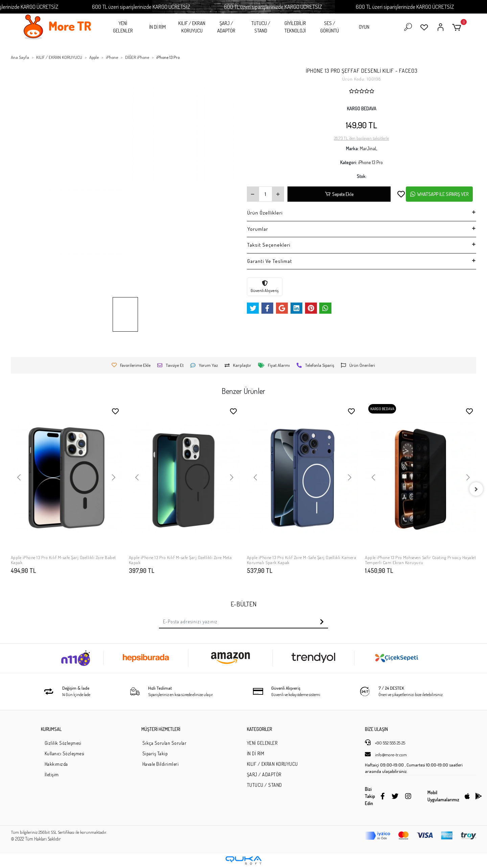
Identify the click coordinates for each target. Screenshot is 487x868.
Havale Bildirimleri (161, 764)
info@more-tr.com (386, 754)
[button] (458, 27)
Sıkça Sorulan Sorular (165, 743)
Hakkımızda (56, 764)
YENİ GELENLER (123, 27)
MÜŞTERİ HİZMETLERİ (161, 729)
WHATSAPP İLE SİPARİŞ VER (439, 194)
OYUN (364, 27)
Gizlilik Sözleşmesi (63, 743)
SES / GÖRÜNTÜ (330, 27)
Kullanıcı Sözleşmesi (65, 753)
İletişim (52, 774)
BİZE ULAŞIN (376, 729)
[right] (476, 489)
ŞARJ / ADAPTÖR (226, 27)
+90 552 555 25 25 (385, 742)
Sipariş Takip (155, 753)
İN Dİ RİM (157, 27)
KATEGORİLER (259, 729)
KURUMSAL (51, 729)
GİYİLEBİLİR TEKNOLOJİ (295, 27)
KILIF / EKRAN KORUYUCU (192, 27)
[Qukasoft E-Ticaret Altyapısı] (243, 860)
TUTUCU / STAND (261, 27)
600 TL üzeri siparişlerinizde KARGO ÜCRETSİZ (166, 7)
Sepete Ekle (339, 194)
